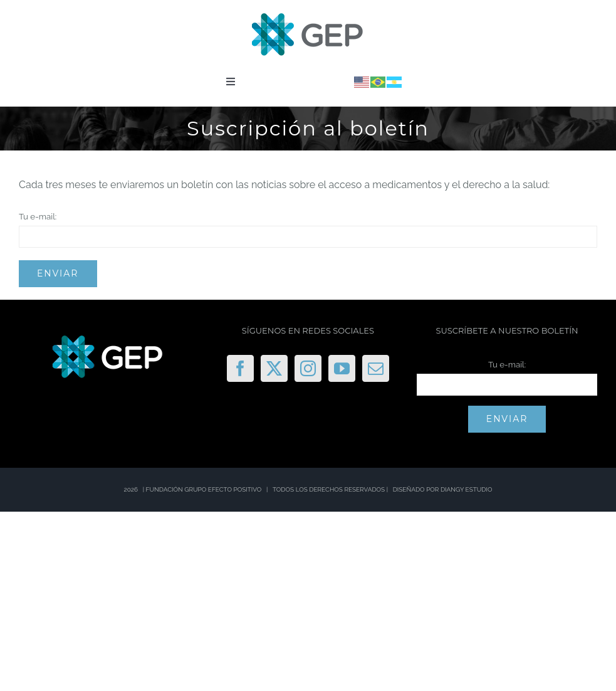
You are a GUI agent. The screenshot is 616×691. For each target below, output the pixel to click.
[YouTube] (342, 368)
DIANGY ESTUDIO (467, 489)
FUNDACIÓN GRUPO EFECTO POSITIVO (204, 489)
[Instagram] (308, 368)
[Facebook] (240, 368)
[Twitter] (274, 368)
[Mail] (376, 368)
